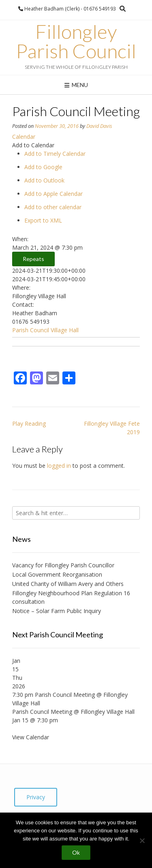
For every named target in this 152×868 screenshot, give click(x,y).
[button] (33, 145)
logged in (59, 466)
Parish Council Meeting (42, 712)
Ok (76, 852)
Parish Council (31, 330)
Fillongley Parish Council (76, 41)
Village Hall (65, 330)
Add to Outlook (44, 180)
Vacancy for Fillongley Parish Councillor (63, 565)
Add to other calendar (53, 207)
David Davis (99, 126)
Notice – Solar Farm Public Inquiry (57, 611)
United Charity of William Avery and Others (68, 584)
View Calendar (31, 737)
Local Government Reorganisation (57, 574)
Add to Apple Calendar (54, 194)
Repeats (33, 259)
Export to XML (43, 220)
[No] (142, 840)
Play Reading (29, 423)
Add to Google (43, 167)
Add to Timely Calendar (55, 154)
